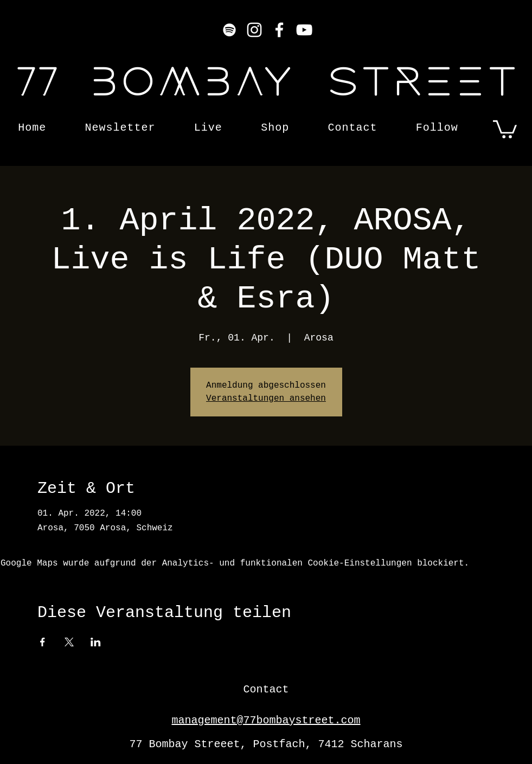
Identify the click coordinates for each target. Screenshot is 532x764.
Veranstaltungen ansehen (266, 399)
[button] (505, 128)
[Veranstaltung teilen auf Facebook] (43, 642)
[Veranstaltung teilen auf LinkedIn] (96, 642)
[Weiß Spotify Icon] (229, 30)
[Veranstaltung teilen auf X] (69, 642)
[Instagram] (254, 30)
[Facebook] (279, 30)
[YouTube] (304, 30)
